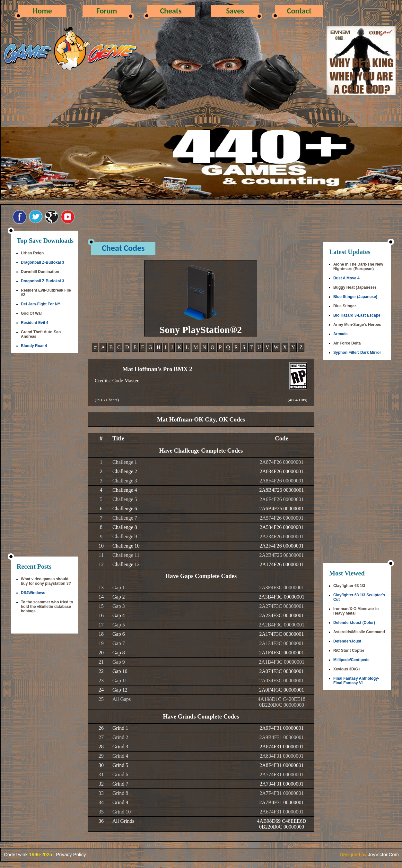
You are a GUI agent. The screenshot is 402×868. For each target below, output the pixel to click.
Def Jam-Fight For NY (41, 304)
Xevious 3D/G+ (347, 669)
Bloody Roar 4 (34, 346)
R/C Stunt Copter (349, 651)
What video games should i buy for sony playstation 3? (46, 581)
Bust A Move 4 (346, 278)
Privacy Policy (71, 854)
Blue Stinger (345, 306)
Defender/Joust (347, 641)
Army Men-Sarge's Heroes (357, 325)
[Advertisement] (45, 455)
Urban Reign (32, 253)
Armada (341, 334)
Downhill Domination (40, 272)
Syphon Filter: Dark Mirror (357, 353)
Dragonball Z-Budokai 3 (43, 262)
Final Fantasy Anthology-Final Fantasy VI (356, 681)
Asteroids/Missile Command (359, 632)
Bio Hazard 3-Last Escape (357, 315)
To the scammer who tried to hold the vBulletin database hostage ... (47, 607)
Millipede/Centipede (351, 660)
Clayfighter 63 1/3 (349, 586)
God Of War (31, 313)
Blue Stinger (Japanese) (355, 297)
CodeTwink (16, 854)
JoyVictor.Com (383, 854)
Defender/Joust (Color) (354, 623)
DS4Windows (33, 593)
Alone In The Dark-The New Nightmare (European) (358, 267)
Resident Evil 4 (35, 323)
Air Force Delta (347, 343)
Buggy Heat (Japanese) (355, 287)
